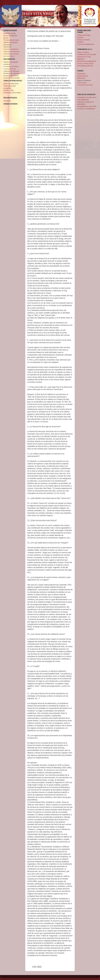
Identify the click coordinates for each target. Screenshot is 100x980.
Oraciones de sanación (11, 54)
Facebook (7, 101)
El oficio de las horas (11, 40)
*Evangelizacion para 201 (86, 106)
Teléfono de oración (10, 42)
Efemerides (81, 78)
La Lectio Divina (9, 56)
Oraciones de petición (11, 49)
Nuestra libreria (83, 76)
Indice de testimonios (11, 84)
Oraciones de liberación (12, 52)
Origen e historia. (83, 52)
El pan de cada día (10, 36)
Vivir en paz (82, 83)
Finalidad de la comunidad (87, 54)
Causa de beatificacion (86, 44)
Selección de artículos (11, 71)
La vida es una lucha (85, 85)
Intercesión (7, 45)
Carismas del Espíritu (11, 76)
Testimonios (81, 74)
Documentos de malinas (11, 67)
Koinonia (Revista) (10, 69)
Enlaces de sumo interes (12, 93)
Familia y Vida (8, 90)
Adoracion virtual (9, 33)
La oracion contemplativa (86, 109)
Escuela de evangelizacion (87, 61)
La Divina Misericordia (11, 78)
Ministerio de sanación (11, 73)
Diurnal (6, 38)
